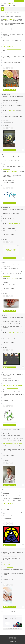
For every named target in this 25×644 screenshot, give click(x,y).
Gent (11, 100)
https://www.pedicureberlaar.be (13, 388)
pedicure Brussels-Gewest (9, 19)
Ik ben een (19, 1)
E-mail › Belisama (6, 565)
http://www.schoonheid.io (11, 110)
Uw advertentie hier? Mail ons (12, 629)
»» (15, 29)
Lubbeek (12, 160)
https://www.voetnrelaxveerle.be (13, 333)
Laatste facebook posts (8, 63)
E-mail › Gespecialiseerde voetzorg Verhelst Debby (13, 443)
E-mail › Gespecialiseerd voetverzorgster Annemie (13, 386)
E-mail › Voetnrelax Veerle (8, 330)
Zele (11, 268)
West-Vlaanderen (6, 321)
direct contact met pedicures (9, 22)
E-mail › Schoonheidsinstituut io (9, 108)
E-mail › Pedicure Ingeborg (8, 503)
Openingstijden (6, 120)
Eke (11, 213)
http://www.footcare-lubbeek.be (13, 172)
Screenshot (6, 50)
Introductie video (17, 63)
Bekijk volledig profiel (10, 90)
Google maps (16, 38)
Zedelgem (13, 321)
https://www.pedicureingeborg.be (13, 506)
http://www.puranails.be (11, 279)
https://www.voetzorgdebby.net (12, 446)
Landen (12, 496)
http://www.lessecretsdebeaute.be (13, 223)
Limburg (5, 38)
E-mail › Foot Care (7, 169)
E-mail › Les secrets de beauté (9, 221)
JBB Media (11, 641)
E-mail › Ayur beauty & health (9, 47)
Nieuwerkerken (13, 556)
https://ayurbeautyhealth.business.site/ (14, 49)
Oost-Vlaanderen (6, 100)
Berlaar (10, 378)
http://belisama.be (10, 567)
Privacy (15, 641)
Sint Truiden (9, 38)
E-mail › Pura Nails (7, 276)
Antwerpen (5, 378)
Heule (12, 436)
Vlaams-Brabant (6, 160)
